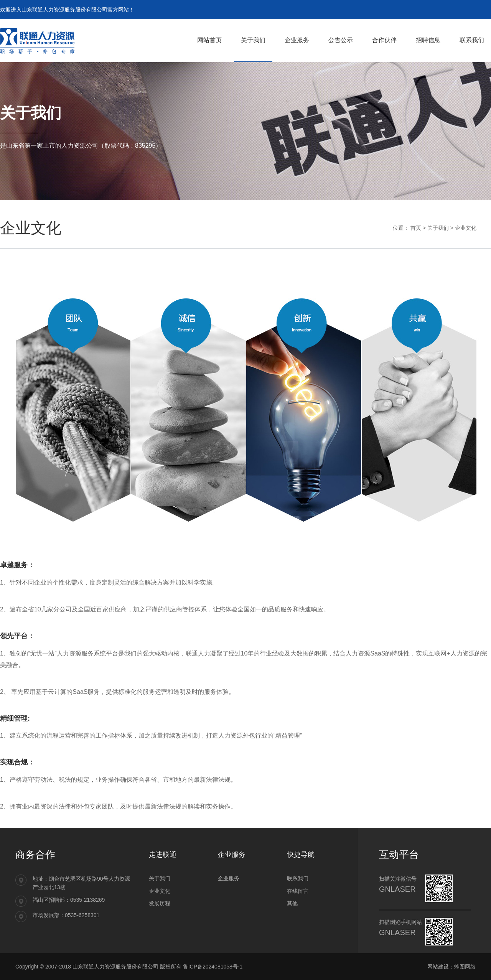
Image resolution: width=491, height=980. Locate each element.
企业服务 (229, 878)
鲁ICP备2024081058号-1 (213, 967)
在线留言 (298, 891)
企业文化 (466, 228)
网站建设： (441, 967)
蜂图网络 (465, 967)
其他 (292, 903)
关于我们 (438, 228)
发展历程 (160, 903)
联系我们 (298, 878)
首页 (416, 228)
